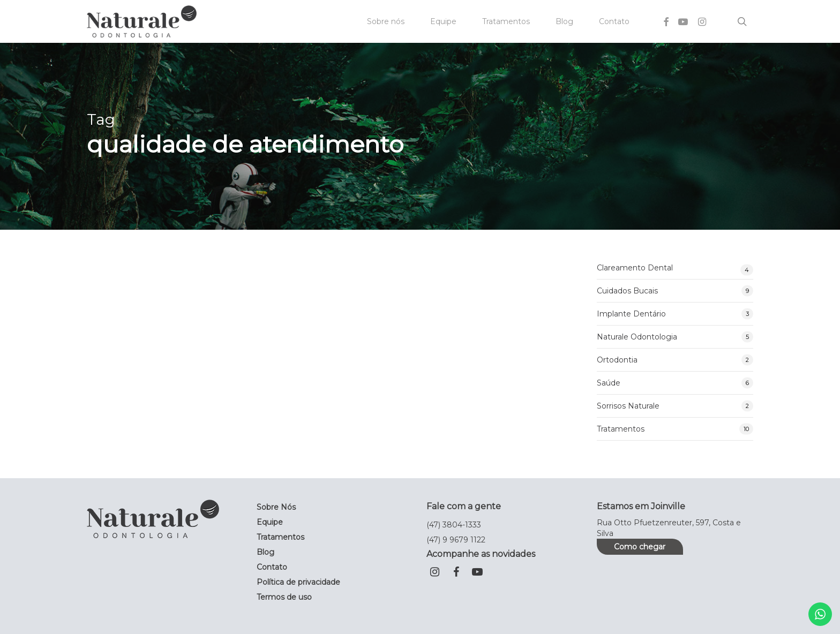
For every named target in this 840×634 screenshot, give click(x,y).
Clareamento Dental (635, 268)
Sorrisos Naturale (628, 406)
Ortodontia (617, 360)
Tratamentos (621, 429)
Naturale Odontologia (637, 337)
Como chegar (640, 547)
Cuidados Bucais (627, 291)
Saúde (609, 383)
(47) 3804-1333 (454, 525)
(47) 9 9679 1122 (456, 540)
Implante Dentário (631, 314)
